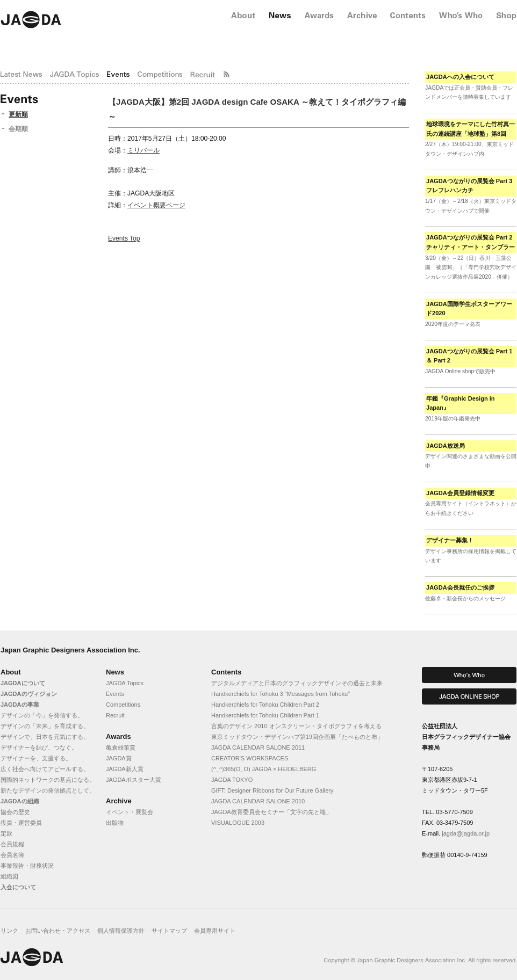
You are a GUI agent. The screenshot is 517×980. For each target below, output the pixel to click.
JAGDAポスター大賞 (134, 780)
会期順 (18, 129)
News (115, 672)
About (11, 672)
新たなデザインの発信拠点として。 (48, 790)
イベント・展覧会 (130, 812)
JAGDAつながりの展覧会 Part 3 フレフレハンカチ (469, 186)
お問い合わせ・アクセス (58, 931)
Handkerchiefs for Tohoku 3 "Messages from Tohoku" (281, 694)
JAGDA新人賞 (125, 769)
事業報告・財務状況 (27, 866)
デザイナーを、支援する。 (36, 758)
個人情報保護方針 (121, 931)
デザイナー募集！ (450, 540)
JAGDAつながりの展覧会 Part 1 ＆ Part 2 (469, 356)
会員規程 (12, 844)
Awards (119, 736)
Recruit (115, 715)
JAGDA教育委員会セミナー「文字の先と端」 (271, 812)
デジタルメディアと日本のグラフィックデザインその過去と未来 (297, 683)
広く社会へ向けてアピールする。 (45, 769)
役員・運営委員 (21, 823)
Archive (119, 801)
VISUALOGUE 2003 (238, 823)
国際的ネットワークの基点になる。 (48, 780)
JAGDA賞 (119, 758)
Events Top (124, 238)
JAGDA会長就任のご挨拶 (460, 587)
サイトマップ (169, 931)
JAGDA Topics (125, 683)
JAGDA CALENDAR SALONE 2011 (258, 747)
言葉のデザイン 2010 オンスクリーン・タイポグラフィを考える (296, 726)
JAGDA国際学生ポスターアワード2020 (469, 309)
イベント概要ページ (156, 205)
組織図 (9, 876)
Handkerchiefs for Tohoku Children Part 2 (265, 705)
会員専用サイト (215, 931)
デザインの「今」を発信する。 (42, 715)
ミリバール (143, 150)
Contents (226, 672)
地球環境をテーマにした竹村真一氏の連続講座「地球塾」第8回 (471, 129)
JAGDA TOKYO (232, 780)
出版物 (115, 823)
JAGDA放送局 (446, 446)
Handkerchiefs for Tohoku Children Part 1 (265, 715)
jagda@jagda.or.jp (466, 833)
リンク (9, 931)
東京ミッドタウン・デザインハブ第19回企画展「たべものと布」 (297, 737)
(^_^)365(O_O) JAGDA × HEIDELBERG (264, 769)
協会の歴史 (15, 812)
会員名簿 (12, 855)
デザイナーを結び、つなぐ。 (39, 747)
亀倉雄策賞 (121, 747)
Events (115, 694)
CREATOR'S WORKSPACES (250, 758)
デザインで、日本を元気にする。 (45, 737)
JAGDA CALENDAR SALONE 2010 (258, 801)
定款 (6, 833)
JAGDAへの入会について (460, 77)
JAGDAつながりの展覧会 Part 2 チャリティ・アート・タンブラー (471, 242)
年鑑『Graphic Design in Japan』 (461, 403)
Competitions (123, 705)
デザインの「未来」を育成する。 (45, 726)
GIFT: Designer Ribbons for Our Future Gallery (272, 790)
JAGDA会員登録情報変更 (460, 493)
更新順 (18, 114)
